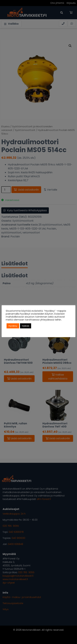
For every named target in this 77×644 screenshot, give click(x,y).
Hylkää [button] (26, 326)
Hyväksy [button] (13, 326)
